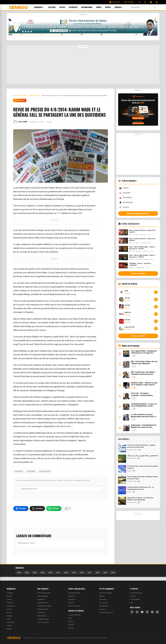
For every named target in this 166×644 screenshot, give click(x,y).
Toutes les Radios (74, 615)
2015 (105, 572)
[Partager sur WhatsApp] (54, 509)
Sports (111, 7)
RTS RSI (71, 628)
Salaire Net (41, 599)
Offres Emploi (42, 616)
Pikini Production (74, 606)
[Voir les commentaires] (67, 509)
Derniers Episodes (74, 593)
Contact (133, 596)
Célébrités (76, 7)
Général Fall (19, 471)
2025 (27, 572)
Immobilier (125, 193)
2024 (35, 572)
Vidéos (102, 7)
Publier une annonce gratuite (138, 213)
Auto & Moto (126, 198)
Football (10, 616)
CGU (132, 603)
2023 (43, 572)
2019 (74, 572)
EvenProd (72, 599)
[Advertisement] (83, 65)
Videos (9, 626)
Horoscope (41, 612)
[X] (137, 612)
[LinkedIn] (152, 612)
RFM (70, 618)
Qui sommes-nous (136, 593)
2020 (66, 572)
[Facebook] (139, 2)
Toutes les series (138, 274)
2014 (113, 572)
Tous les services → (44, 622)
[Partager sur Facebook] (21, 509)
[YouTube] (151, 2)
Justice (65, 7)
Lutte (8, 619)
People (9, 609)
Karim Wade (31, 471)
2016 (97, 572)
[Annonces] (115, 2)
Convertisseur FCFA (44, 593)
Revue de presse (45, 471)
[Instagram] (147, 612)
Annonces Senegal (106, 593)
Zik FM (71, 621)
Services (122, 7)
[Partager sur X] (37, 509)
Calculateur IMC (43, 609)
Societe (9, 596)
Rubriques (42, 7)
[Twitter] (145, 2)
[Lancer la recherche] (155, 7)
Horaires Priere (42, 603)
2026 (19, 572)
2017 (90, 572)
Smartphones (126, 202)
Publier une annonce (106, 612)
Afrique (9, 629)
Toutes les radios (138, 336)
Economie (10, 603)
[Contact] (129, 2)
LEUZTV (71, 603)
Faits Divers (11, 622)
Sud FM (71, 625)
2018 (82, 572)
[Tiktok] (157, 2)
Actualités (20, 100)
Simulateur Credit (43, 619)
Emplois (124, 188)
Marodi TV (72, 596)
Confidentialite (135, 599)
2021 (58, 572)
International (90, 7)
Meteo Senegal (43, 596)
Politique (55, 7)
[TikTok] (157, 612)
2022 (50, 572)
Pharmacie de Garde (44, 606)
